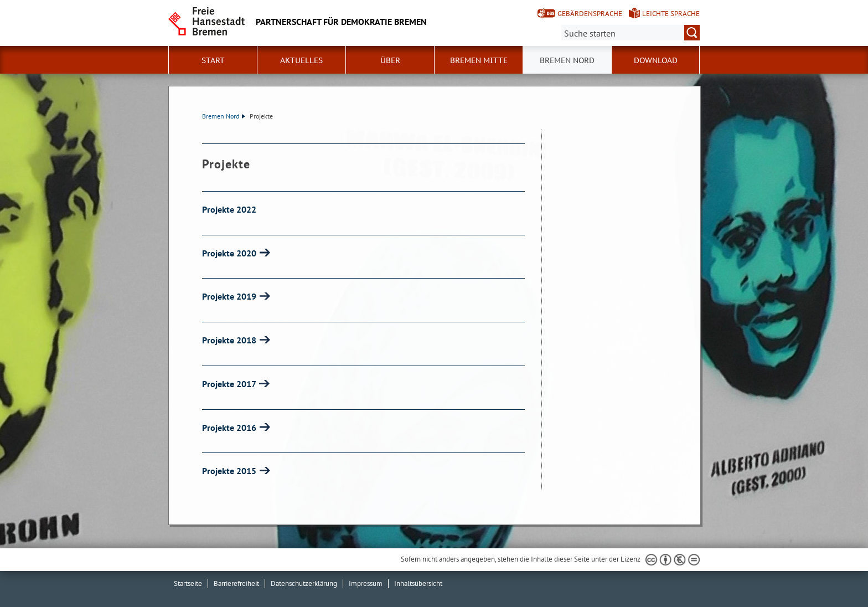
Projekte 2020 (230, 253)
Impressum (366, 583)
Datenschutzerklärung (304, 583)
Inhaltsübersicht (418, 583)
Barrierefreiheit (236, 583)
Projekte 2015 (230, 471)
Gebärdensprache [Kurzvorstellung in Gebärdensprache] (590, 14)
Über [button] (390, 60)
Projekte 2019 (230, 296)
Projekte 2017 (230, 384)
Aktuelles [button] (301, 60)
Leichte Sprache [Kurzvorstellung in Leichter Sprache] (671, 14)
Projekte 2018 (230, 340)
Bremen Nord (224, 116)
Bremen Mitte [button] (479, 60)
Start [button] (213, 60)
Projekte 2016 (230, 428)
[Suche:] (631, 33)
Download (656, 60)
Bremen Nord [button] (567, 60)
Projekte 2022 (229, 209)
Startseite (188, 583)
